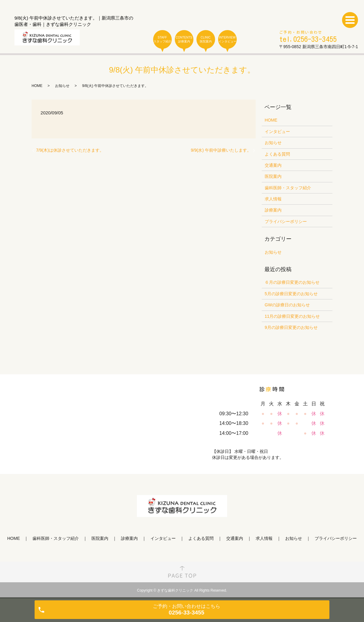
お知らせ (62, 86)
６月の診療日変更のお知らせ (292, 282)
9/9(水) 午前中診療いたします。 (221, 150)
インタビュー (277, 132)
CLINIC (206, 40)
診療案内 (273, 210)
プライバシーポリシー (286, 221)
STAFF (162, 40)
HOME (37, 86)
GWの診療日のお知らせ (287, 305)
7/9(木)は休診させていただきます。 (70, 150)
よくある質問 (277, 154)
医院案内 (273, 176)
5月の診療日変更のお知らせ (291, 294)
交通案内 (273, 165)
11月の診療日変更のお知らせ (292, 316)
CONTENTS (184, 40)
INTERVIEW (227, 40)
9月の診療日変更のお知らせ (291, 327)
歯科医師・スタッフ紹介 (288, 188)
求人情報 (273, 199)
